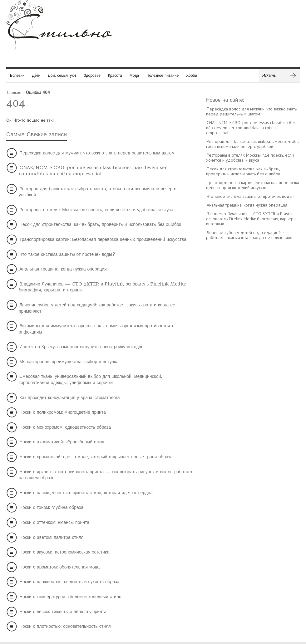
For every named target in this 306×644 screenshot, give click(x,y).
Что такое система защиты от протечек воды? (67, 254)
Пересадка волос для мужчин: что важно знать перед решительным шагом (97, 153)
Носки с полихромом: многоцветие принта (63, 412)
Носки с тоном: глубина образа (51, 507)
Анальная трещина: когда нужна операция (63, 269)
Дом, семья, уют (62, 75)
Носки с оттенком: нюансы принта (54, 522)
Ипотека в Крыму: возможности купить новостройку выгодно (81, 347)
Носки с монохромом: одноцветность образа (65, 427)
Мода (134, 75)
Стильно (14, 92)
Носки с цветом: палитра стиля (51, 537)
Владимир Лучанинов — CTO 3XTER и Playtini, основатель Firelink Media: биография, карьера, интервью (102, 287)
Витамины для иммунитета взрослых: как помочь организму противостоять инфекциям (96, 329)
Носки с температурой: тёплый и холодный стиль (70, 597)
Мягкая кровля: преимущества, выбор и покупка (69, 362)
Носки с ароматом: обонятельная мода (59, 567)
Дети (36, 75)
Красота (115, 75)
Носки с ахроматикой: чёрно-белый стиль (62, 442)
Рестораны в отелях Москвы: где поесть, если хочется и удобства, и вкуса (96, 210)
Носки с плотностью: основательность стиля (65, 626)
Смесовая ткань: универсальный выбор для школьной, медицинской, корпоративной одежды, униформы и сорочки (90, 379)
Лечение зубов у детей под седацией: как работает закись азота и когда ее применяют (97, 308)
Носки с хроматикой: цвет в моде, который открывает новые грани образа (96, 457)
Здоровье (92, 75)
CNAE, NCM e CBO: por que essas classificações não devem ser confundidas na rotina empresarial (93, 171)
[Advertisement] (253, 340)
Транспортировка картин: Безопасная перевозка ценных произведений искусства (103, 239)
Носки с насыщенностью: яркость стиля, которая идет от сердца (86, 493)
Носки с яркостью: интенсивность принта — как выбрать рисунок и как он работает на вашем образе (106, 475)
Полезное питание (163, 75)
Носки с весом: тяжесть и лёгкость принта (63, 612)
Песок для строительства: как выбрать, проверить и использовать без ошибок (100, 224)
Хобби (192, 75)
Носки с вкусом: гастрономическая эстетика (64, 552)
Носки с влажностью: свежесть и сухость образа (69, 582)
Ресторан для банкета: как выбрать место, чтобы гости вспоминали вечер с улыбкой (97, 192)
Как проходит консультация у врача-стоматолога (69, 398)
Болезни (17, 75)
